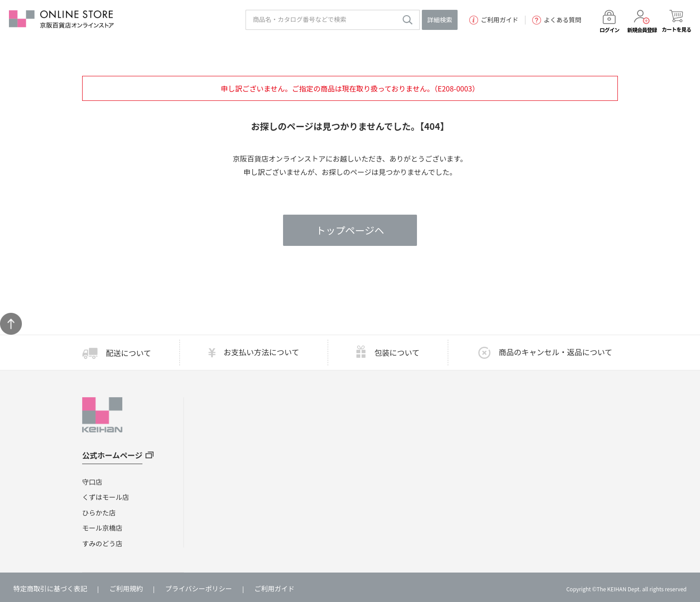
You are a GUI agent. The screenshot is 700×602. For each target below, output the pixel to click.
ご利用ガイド (494, 20)
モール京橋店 (102, 528)
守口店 (92, 482)
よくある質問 (557, 20)
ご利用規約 (126, 588)
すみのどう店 (102, 543)
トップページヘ (350, 230)
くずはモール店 (106, 497)
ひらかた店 (99, 513)
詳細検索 (440, 20)
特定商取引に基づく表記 (50, 588)
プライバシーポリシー (199, 588)
